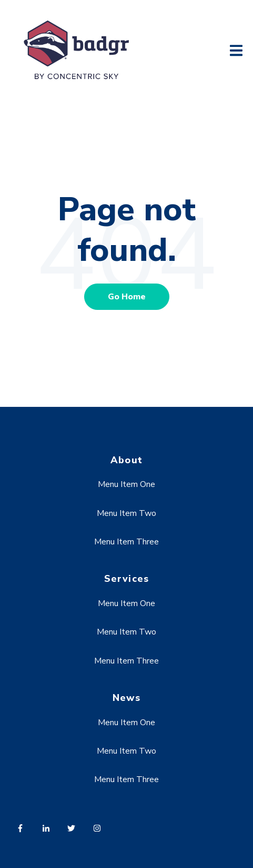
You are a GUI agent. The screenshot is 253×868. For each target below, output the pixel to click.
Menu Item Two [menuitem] (126, 513)
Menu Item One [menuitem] (126, 484)
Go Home (127, 297)
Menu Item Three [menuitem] (126, 542)
